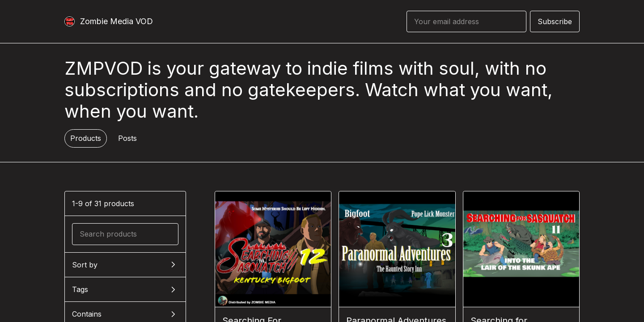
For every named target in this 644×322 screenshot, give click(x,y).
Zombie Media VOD (117, 21)
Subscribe (555, 21)
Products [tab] (86, 138)
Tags (80, 289)
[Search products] (125, 234)
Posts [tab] (127, 138)
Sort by (85, 265)
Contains (87, 314)
